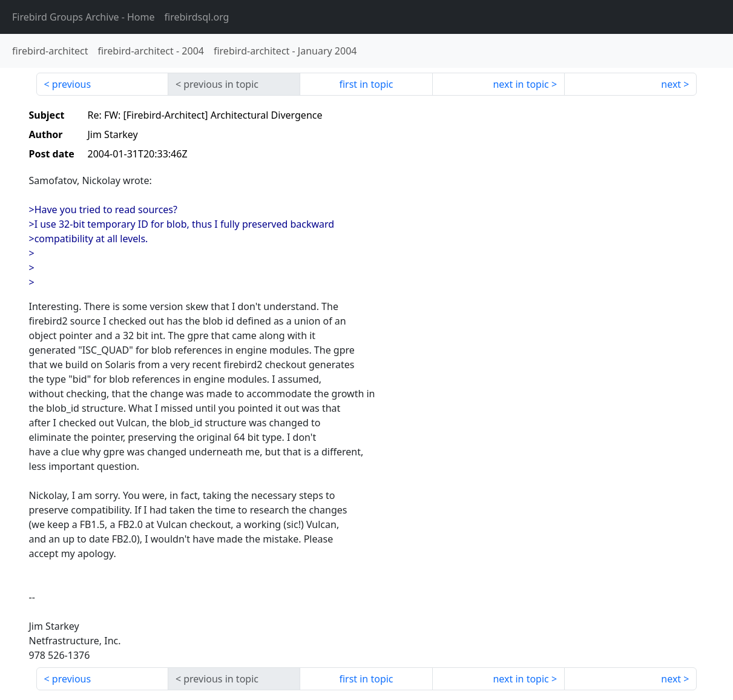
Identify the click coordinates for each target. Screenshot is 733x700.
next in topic (521, 84)
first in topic (366, 84)
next (671, 84)
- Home (84, 17)
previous (71, 84)
